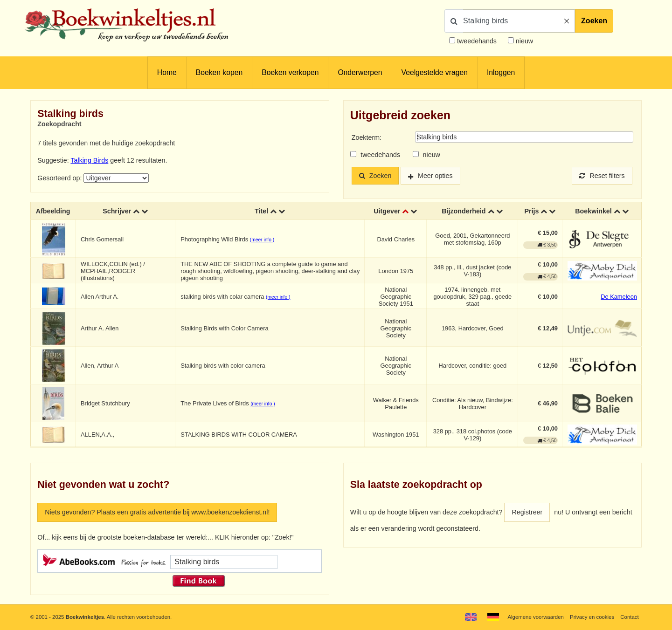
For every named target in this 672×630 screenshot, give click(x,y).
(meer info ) (262, 239)
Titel (261, 211)
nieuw (523, 41)
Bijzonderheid (464, 211)
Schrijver (117, 211)
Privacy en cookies (592, 617)
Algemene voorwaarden (535, 617)
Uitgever (387, 211)
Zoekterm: (367, 137)
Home (167, 72)
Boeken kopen (219, 72)
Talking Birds (89, 160)
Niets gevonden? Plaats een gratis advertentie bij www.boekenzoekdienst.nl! (157, 512)
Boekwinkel (593, 211)
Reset (602, 176)
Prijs (532, 211)
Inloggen (501, 72)
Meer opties (435, 176)
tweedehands (477, 41)
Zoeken (594, 21)
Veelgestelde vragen (435, 72)
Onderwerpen (360, 72)
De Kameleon (619, 296)
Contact (629, 617)
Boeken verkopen (290, 72)
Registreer (527, 512)
